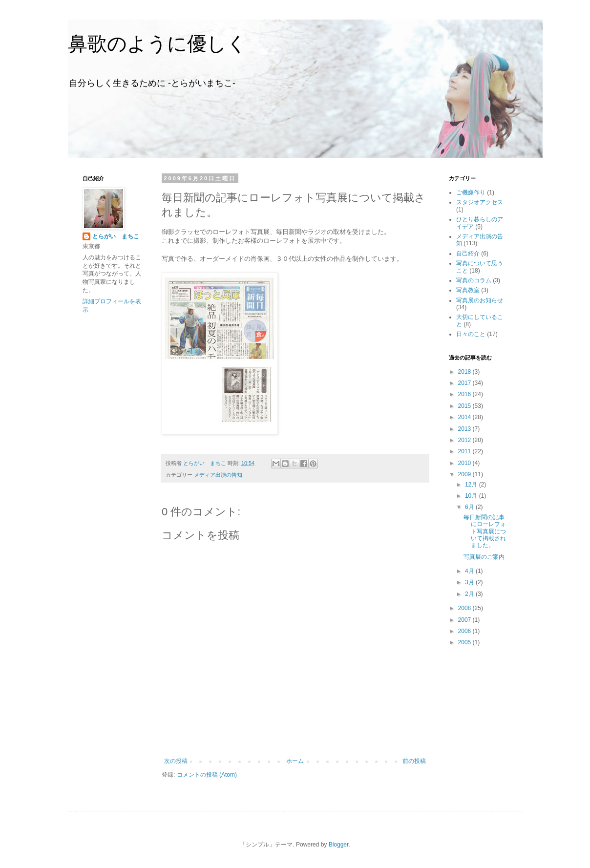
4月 (470, 571)
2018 (465, 372)
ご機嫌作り (471, 192)
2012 (465, 440)
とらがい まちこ (116, 236)
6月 (470, 507)
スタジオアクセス (480, 202)
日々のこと (471, 334)
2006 (465, 631)
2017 (465, 383)
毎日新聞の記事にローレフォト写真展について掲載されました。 (485, 531)
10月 (472, 496)
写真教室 (468, 290)
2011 (465, 451)
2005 (465, 642)
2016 (465, 394)
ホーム (295, 761)
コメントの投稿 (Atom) (207, 775)
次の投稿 (176, 761)
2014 (465, 417)
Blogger (339, 845)
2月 (470, 594)
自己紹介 (468, 254)
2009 (465, 474)
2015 (465, 406)
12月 (472, 485)
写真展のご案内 (484, 557)
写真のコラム (474, 280)
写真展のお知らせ (480, 300)
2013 (465, 429)
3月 (470, 582)
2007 (465, 620)
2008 (465, 608)
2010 (465, 463)
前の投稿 (414, 761)
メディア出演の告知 (218, 475)
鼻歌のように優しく (157, 43)
